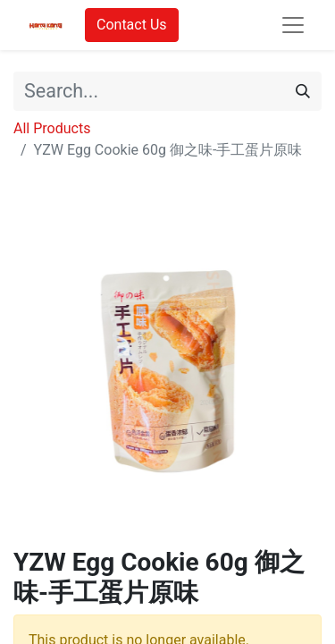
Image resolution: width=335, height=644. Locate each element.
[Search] (303, 91)
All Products (52, 128)
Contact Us (132, 25)
